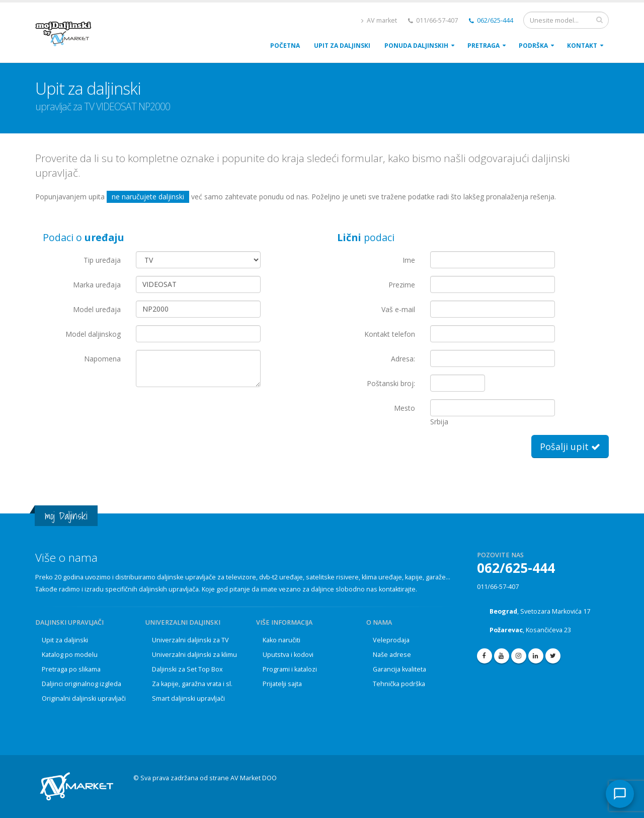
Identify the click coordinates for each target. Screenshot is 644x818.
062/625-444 (491, 20)
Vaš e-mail (398, 309)
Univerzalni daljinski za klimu (194, 655)
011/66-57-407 (498, 587)
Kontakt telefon (390, 334)
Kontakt (582, 46)
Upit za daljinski (65, 640)
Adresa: (403, 359)
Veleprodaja (391, 640)
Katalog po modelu (70, 655)
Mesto (405, 408)
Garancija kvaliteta (399, 669)
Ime (409, 260)
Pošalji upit (570, 447)
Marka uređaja (97, 285)
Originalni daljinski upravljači (84, 698)
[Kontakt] (620, 794)
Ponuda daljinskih (416, 46)
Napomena (102, 359)
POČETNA (285, 46)
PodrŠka (533, 46)
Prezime (402, 285)
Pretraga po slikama (71, 669)
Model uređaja (97, 309)
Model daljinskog (93, 334)
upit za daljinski (342, 46)
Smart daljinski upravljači (188, 698)
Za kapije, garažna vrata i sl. (192, 684)
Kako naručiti (281, 640)
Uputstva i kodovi (288, 655)
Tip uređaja (102, 260)
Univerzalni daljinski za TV (190, 640)
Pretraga (484, 46)
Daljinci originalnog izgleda (82, 684)
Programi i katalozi (290, 669)
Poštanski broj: (391, 383)
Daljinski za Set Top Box (187, 669)
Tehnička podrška (399, 684)
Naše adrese (392, 655)
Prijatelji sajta (282, 684)
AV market (379, 20)
